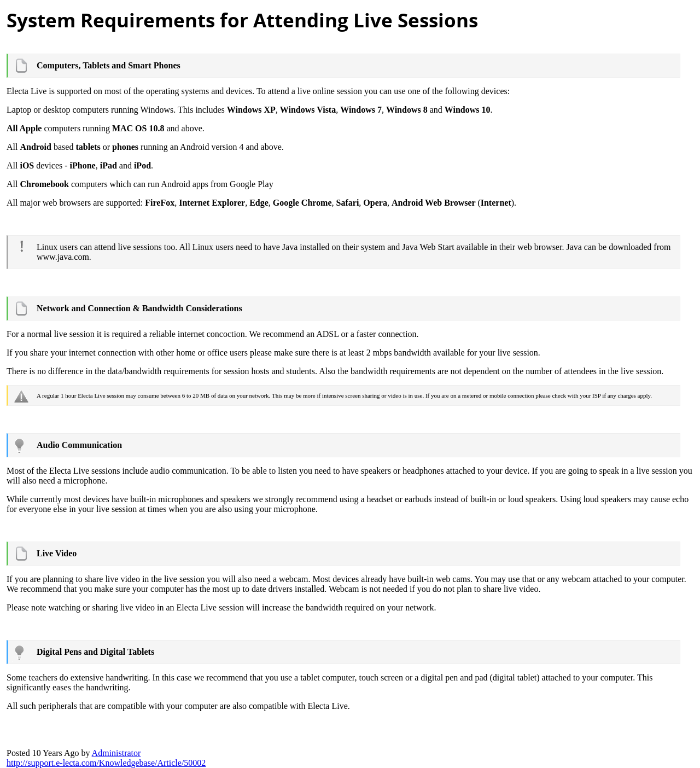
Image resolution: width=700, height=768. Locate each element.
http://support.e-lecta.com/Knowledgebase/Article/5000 (106, 763)
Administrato (116, 753)
